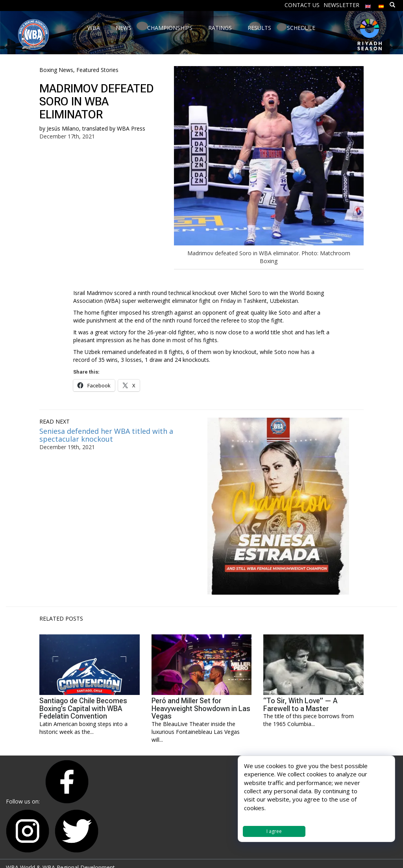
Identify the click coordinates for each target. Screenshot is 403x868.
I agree (274, 831)
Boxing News (56, 70)
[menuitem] (368, 5)
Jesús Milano (63, 128)
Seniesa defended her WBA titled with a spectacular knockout (106, 435)
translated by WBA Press (114, 128)
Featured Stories (97, 70)
